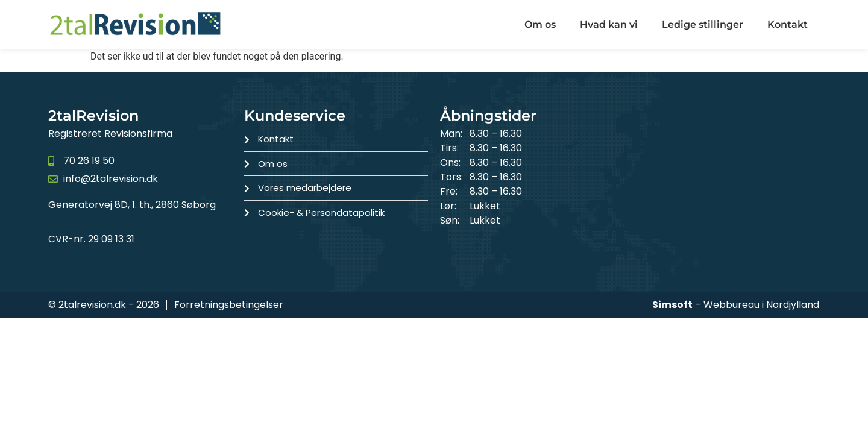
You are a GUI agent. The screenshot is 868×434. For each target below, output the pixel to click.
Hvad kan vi (609, 24)
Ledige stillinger (703, 24)
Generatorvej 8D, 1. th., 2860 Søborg (132, 205)
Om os (540, 24)
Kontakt (788, 24)
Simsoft (672, 305)
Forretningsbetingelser (229, 305)
